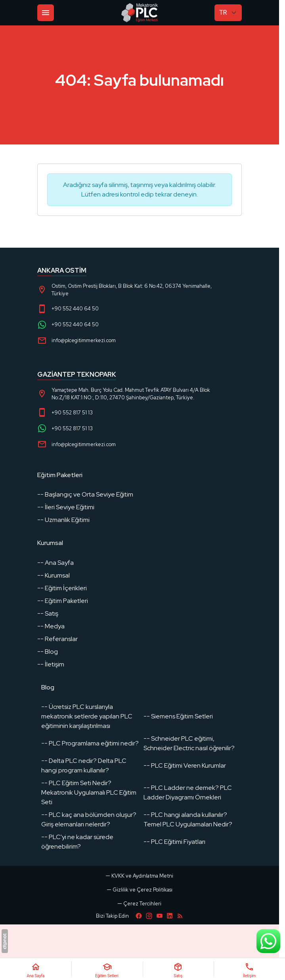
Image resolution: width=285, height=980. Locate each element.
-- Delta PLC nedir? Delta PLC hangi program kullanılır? (84, 765)
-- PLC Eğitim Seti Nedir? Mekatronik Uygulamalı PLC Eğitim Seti (89, 792)
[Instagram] (149, 916)
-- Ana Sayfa (55, 563)
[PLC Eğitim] (140, 13)
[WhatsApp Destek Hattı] (268, 941)
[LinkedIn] (170, 916)
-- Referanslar (57, 639)
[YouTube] (159, 916)
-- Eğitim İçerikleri (62, 588)
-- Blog (48, 652)
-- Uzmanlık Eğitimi (63, 520)
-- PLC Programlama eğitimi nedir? (90, 743)
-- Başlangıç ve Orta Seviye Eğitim (85, 494)
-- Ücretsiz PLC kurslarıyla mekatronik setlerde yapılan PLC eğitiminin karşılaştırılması (87, 716)
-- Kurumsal (54, 575)
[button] (140, 904)
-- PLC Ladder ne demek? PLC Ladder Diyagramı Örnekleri (188, 792)
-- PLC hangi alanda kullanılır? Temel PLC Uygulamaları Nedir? (188, 819)
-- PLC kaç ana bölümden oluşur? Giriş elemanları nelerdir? (89, 819)
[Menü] (46, 13)
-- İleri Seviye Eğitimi (66, 507)
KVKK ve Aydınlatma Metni (142, 876)
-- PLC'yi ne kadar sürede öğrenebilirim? (77, 842)
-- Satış (48, 613)
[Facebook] (139, 916)
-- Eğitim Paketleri (63, 601)
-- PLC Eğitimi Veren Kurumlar (185, 765)
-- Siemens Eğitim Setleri (178, 716)
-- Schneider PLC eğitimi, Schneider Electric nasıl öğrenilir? (189, 743)
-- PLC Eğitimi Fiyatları (174, 842)
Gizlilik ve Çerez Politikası (142, 890)
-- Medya (51, 626)
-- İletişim (51, 664)
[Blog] (180, 916)
